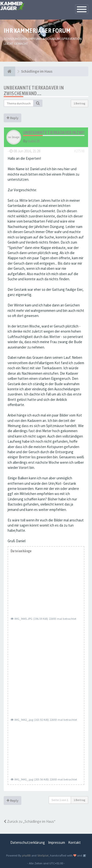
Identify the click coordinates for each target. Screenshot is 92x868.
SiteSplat (43, 855)
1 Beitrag (79, 103)
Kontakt (74, 842)
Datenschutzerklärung (28, 842)
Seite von (60, 800)
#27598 (79, 151)
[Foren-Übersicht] (9, 71)
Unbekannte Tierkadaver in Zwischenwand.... (34, 90)
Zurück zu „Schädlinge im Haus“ (30, 821)
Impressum (57, 842)
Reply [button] (13, 118)
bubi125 (34, 141)
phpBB (26, 855)
